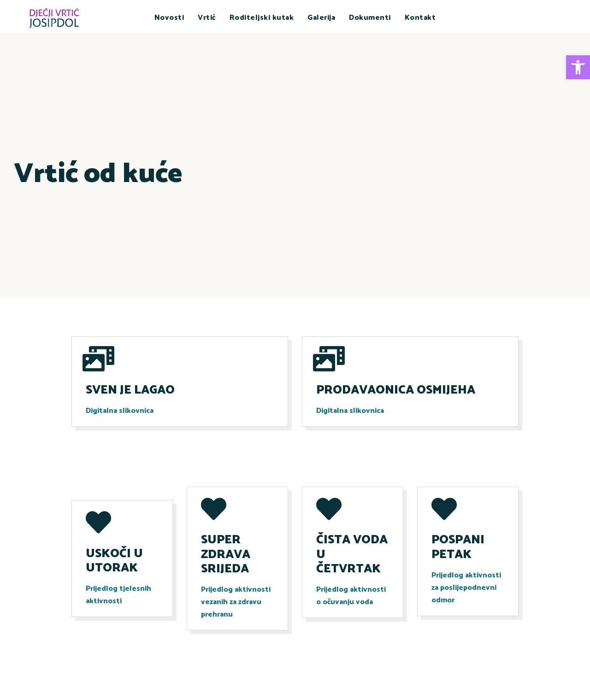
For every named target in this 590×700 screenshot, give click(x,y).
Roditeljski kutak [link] (262, 18)
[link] (578, 67)
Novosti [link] (169, 18)
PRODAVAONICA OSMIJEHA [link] (396, 390)
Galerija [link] (321, 18)
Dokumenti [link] (370, 18)
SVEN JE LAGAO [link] (130, 390)
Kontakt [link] (420, 18)
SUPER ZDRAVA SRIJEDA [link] (226, 554)
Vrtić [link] (207, 18)
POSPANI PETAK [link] (458, 547)
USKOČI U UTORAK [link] (114, 561)
